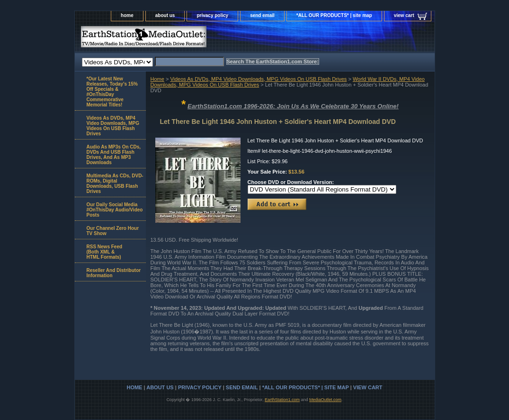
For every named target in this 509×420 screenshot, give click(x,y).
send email (262, 15)
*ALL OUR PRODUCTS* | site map (334, 15)
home (127, 15)
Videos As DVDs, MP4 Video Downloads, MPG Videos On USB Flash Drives (258, 79)
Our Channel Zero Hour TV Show (113, 231)
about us (165, 15)
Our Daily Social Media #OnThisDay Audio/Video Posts (115, 210)
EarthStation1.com (282, 400)
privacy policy (212, 15)
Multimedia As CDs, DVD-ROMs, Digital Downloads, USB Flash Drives (115, 184)
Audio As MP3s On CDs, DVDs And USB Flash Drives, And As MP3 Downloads (114, 155)
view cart (404, 15)
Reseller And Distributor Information (114, 273)
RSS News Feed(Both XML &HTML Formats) (105, 252)
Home (157, 79)
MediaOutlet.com (325, 400)
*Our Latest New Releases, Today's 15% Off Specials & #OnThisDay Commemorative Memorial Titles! (112, 92)
